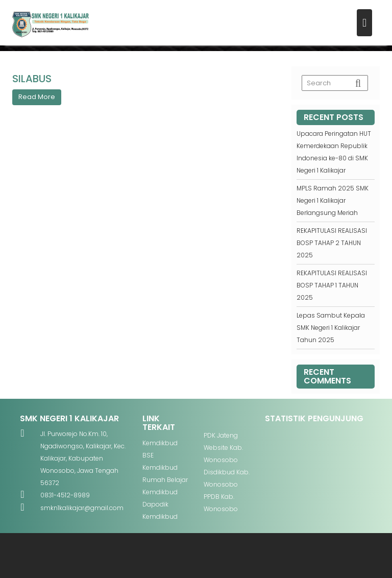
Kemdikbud (160, 443)
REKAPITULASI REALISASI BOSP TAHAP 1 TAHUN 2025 (332, 285)
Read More (37, 97)
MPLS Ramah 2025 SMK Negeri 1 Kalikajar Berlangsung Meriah (333, 200)
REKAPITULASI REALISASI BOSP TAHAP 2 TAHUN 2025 (332, 243)
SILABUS (32, 79)
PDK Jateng (221, 435)
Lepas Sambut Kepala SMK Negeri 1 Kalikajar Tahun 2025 (331, 328)
